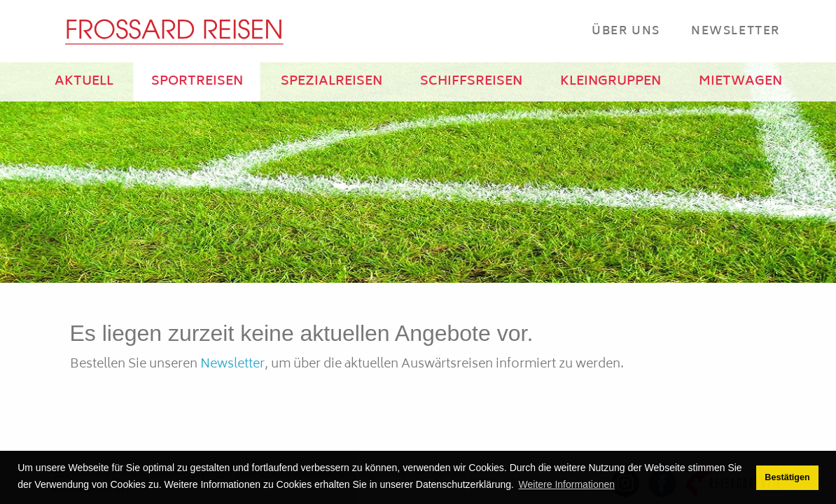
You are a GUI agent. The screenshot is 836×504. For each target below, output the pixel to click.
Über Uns (626, 31)
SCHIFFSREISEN (471, 82)
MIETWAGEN (740, 82)
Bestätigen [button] (787, 477)
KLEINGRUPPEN (611, 82)
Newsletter (736, 31)
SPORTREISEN (197, 82)
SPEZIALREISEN (332, 82)
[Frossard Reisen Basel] (174, 31)
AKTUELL (84, 82)
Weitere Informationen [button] (567, 484)
